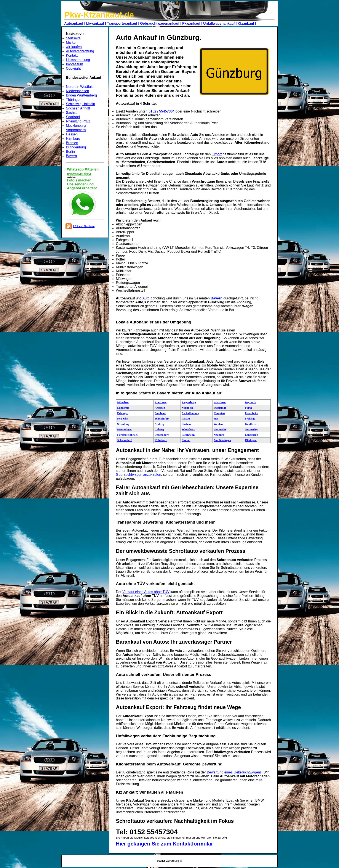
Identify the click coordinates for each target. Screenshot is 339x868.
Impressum (74, 64)
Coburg (159, 429)
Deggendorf (162, 435)
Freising (250, 419)
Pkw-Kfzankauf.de (99, 15)
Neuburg (219, 435)
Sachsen (73, 113)
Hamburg (73, 139)
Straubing (123, 424)
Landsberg (251, 435)
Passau (186, 419)
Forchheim (188, 435)
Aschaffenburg (190, 413)
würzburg (220, 402)
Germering (252, 429)
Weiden (218, 424)
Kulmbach (161, 440)
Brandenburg (76, 147)
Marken (72, 43)
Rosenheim (252, 413)
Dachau (186, 424)
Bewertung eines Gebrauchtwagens (234, 772)
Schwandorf (124, 440)
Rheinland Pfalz (78, 121)
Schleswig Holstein (80, 104)
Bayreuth (251, 402)
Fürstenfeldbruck (128, 435)
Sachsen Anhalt (78, 108)
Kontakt (72, 55)
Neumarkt (220, 429)
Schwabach (188, 429)
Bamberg (160, 413)
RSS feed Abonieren (84, 226)
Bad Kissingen (222, 440)
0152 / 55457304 (162, 111)
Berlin (70, 152)
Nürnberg (188, 408)
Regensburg (189, 402)
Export (217, 154)
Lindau (186, 440)
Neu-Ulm (123, 419)
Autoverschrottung (80, 51)
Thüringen (74, 100)
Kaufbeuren (252, 424)
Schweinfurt (162, 419)
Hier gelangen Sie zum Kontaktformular (164, 844)
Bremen (72, 143)
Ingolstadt (220, 408)
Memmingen (125, 429)
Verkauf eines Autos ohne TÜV (146, 592)
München (123, 402)
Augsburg (161, 402)
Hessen (72, 134)
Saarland (73, 117)
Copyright (73, 68)
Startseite (73, 38)
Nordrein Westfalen (81, 87)
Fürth (249, 408)
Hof (216, 419)
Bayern (71, 156)
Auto (146, 298)
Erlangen (123, 413)
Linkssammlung (78, 60)
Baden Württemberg (81, 95)
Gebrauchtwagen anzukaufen (138, 475)
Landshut (123, 408)
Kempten (219, 413)
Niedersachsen (78, 91)
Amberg (160, 424)
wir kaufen (74, 47)
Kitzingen (251, 440)
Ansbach (160, 408)
